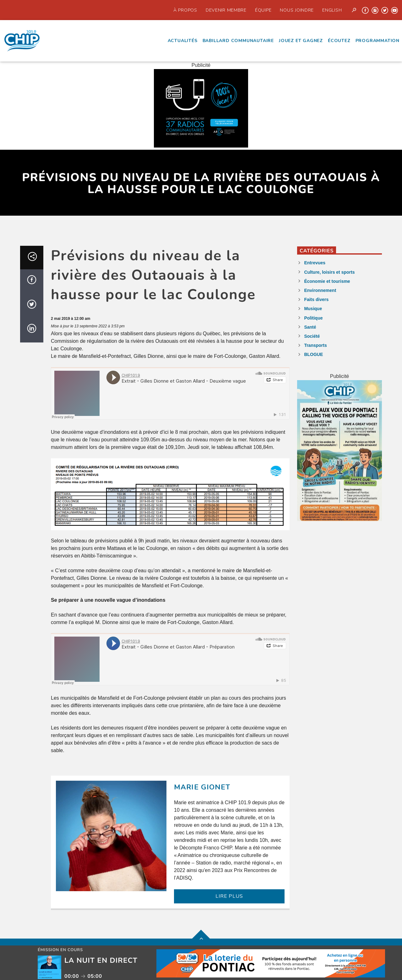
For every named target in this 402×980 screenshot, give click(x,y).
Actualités (183, 41)
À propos (185, 10)
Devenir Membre (226, 10)
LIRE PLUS (229, 896)
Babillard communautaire (238, 41)
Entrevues (315, 263)
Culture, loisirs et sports (329, 272)
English (332, 10)
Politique (313, 318)
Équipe (263, 10)
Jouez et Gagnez (301, 41)
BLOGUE (313, 354)
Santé (310, 327)
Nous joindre (297, 10)
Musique (313, 309)
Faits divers (316, 299)
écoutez (339, 41)
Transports (315, 345)
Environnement (320, 290)
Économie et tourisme (327, 281)
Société (312, 336)
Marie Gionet (202, 787)
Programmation (378, 41)
